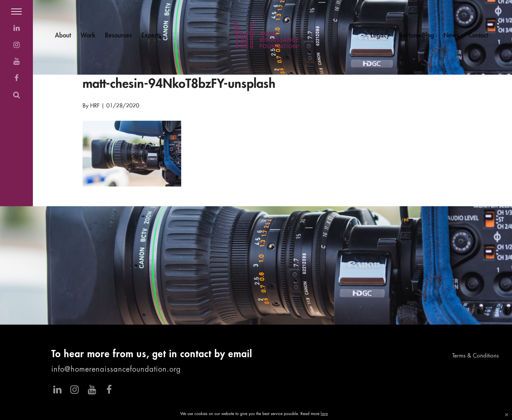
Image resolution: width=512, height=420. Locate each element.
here (324, 414)
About (63, 36)
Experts (151, 36)
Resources (118, 36)
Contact (478, 36)
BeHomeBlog (417, 36)
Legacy (380, 36)
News (451, 36)
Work (88, 36)
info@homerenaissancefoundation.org (116, 370)
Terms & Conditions (475, 356)
